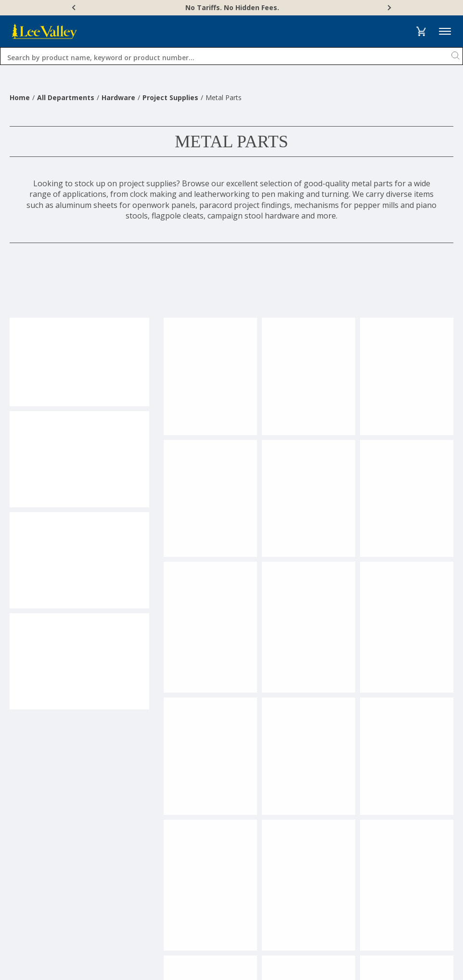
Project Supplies (170, 97)
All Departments (66, 97)
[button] (421, 31)
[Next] (388, 8)
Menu (445, 32)
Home (20, 97)
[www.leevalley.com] (45, 31)
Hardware (118, 97)
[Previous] (75, 8)
